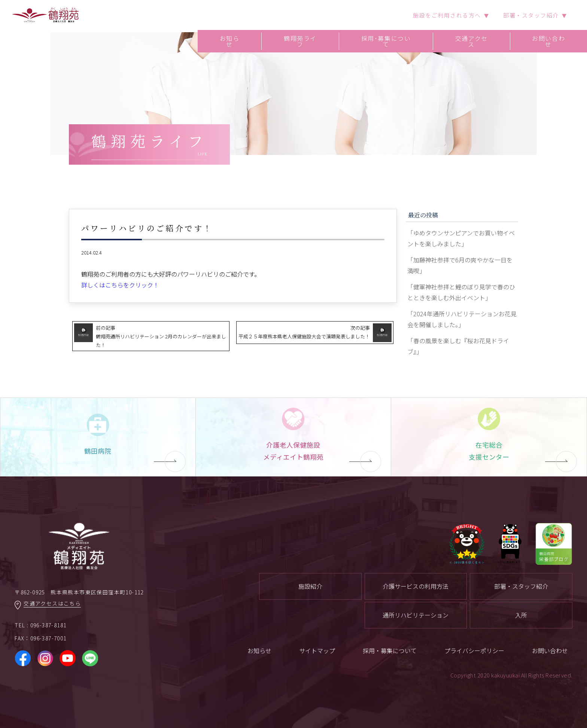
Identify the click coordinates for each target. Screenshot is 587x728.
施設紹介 (310, 586)
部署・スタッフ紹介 (521, 586)
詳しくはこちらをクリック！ (120, 285)
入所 (521, 615)
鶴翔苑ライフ (300, 41)
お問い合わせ (548, 41)
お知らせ (230, 41)
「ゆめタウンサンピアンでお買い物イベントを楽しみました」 (461, 238)
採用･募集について (386, 41)
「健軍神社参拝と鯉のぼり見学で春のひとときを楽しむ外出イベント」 (461, 292)
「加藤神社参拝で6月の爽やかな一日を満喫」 (460, 265)
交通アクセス (472, 41)
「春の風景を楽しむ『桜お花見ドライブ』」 (458, 346)
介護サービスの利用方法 (416, 586)
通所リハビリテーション (416, 615)
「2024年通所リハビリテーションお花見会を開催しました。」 (462, 319)
